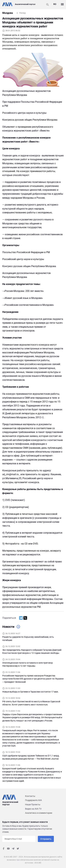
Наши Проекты (33, 804)
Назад (22, 13)
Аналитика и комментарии (39, 813)
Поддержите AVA (33, 800)
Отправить (46, 839)
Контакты (30, 796)
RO (55, 4)
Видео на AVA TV (33, 809)
